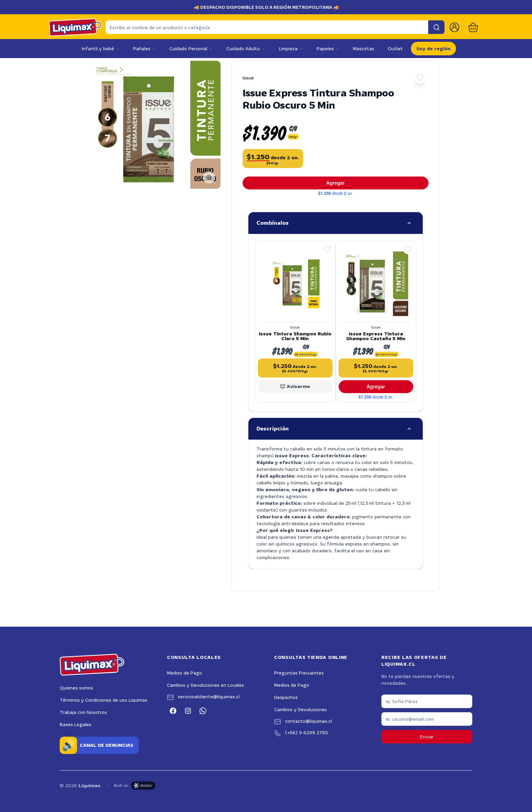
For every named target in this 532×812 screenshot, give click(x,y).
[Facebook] (173, 709)
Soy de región (433, 49)
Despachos (286, 696)
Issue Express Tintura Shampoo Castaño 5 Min (375, 334)
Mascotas (364, 49)
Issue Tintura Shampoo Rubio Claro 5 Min (296, 334)
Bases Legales (75, 723)
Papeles (328, 49)
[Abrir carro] (473, 27)
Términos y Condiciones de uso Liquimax (103, 698)
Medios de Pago (184, 671)
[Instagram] (188, 709)
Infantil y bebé (101, 49)
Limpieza (291, 49)
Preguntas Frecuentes (299, 671)
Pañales (144, 49)
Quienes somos (76, 686)
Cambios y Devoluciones (300, 708)
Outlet (395, 49)
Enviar (427, 735)
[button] (420, 78)
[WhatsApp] (203, 709)
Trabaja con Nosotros (83, 710)
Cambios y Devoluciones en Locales (205, 683)
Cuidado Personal (191, 49)
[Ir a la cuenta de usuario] (454, 27)
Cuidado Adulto (246, 49)
